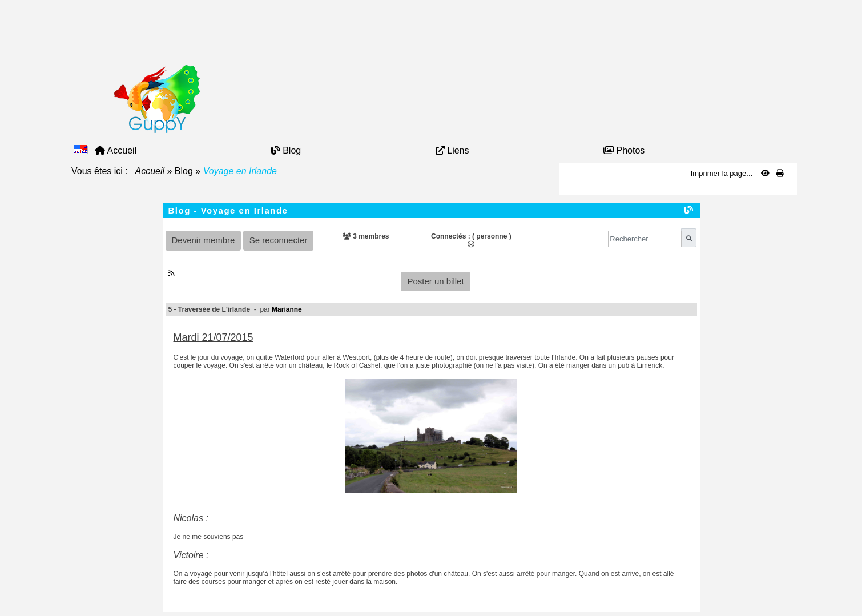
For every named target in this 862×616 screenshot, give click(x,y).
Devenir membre (204, 240)
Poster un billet (435, 281)
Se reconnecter (279, 240)
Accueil (150, 171)
